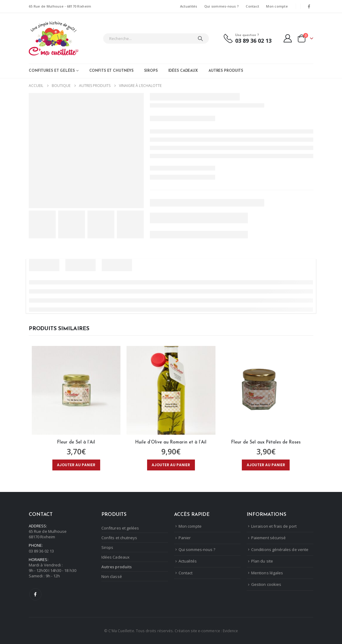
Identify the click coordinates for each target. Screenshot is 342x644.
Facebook (35, 594)
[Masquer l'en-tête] (54, 38)
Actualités (189, 6)
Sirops (151, 71)
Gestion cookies (266, 584)
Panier (185, 538)
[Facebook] (309, 6)
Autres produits (226, 71)
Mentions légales (267, 573)
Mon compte (277, 6)
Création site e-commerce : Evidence (206, 631)
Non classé (112, 576)
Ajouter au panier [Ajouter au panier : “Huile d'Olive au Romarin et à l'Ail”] (171, 465)
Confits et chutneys (112, 71)
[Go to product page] (76, 390)
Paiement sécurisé (268, 538)
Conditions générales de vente (280, 549)
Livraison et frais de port (274, 526)
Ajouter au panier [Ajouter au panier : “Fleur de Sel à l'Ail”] (76, 465)
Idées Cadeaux (183, 71)
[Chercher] (200, 38)
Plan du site (262, 561)
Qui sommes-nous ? (222, 6)
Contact (252, 6)
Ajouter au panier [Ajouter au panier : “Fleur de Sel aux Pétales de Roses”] (266, 465)
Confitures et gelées (52, 71)
